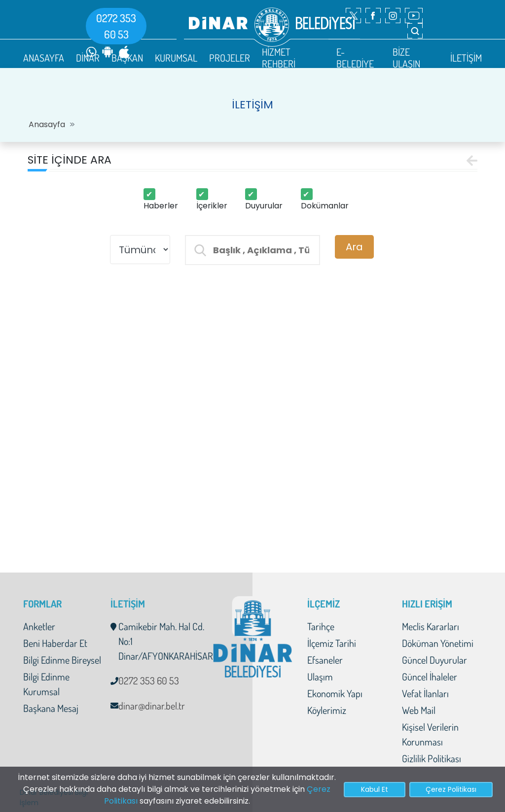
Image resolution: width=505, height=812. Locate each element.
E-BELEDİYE (355, 57)
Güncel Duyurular (434, 660)
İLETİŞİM (466, 58)
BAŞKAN (127, 58)
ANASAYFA (44, 58)
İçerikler (212, 206)
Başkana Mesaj (51, 708)
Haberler (161, 206)
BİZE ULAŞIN (406, 57)
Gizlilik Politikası (432, 758)
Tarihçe (321, 626)
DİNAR (88, 58)
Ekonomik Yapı (335, 693)
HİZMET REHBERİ (279, 57)
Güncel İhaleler (430, 677)
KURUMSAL (176, 58)
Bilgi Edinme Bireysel (62, 660)
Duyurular (264, 206)
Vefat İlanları (425, 693)
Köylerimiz (327, 710)
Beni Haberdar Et (55, 643)
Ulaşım (320, 677)
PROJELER (230, 58)
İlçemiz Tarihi (332, 643)
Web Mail (419, 710)
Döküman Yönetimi (438, 643)
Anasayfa (47, 124)
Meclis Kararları (431, 626)
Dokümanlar (325, 206)
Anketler (39, 626)
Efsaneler (325, 660)
